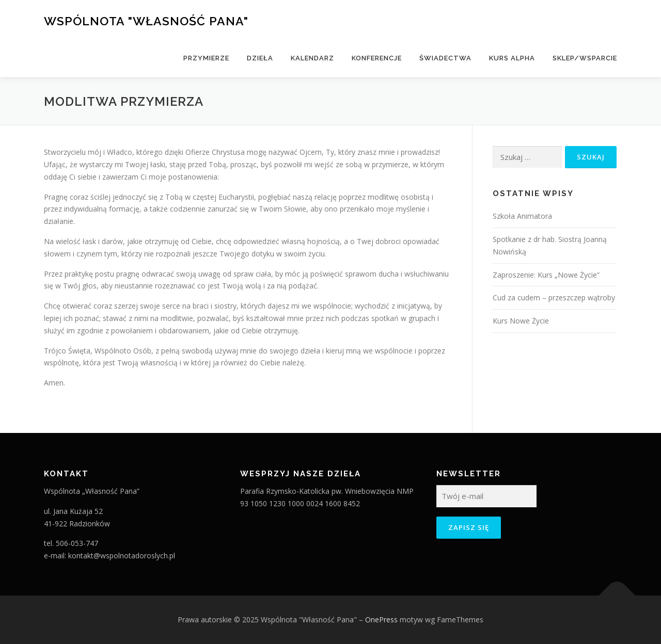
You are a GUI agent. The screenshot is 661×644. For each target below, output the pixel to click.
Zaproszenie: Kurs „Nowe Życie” (546, 275)
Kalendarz (312, 58)
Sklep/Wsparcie (585, 58)
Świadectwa (445, 58)
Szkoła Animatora (522, 216)
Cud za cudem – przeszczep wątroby (554, 297)
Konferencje (377, 58)
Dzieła (260, 58)
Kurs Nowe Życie (521, 321)
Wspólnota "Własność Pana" (146, 21)
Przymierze (206, 58)
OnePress (381, 619)
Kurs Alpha (512, 58)
